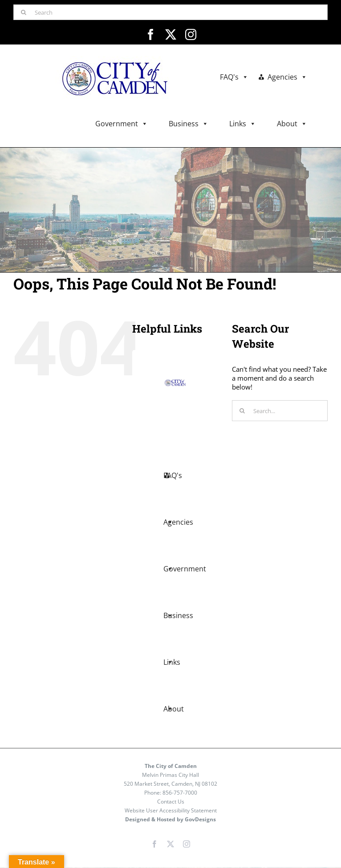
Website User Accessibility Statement (171, 810)
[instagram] (191, 34)
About (292, 124)
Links (243, 124)
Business (189, 124)
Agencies (287, 77)
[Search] (170, 12)
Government (122, 124)
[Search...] (280, 411)
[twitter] (171, 34)
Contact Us (171, 802)
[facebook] (151, 34)
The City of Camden (171, 766)
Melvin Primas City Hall (170, 775)
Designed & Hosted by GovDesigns (170, 819)
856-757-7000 (180, 793)
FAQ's (234, 77)
